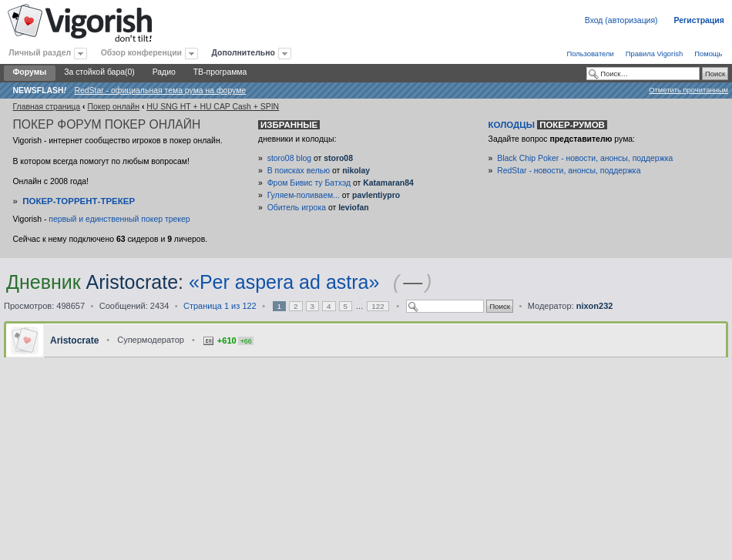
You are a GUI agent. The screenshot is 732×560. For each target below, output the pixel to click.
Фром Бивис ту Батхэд (309, 183)
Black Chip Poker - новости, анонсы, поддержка (585, 158)
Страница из (220, 306)
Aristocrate (132, 282)
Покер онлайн (113, 107)
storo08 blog (289, 158)
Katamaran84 (388, 183)
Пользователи (590, 54)
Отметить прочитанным (688, 90)
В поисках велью (299, 171)
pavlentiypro (376, 195)
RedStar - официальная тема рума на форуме (160, 91)
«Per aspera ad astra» (284, 282)
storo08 (338, 158)
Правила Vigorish (655, 54)
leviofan (353, 208)
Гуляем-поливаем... (304, 195)
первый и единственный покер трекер (119, 219)
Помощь (708, 54)
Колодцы (548, 125)
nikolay (356, 171)
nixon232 (595, 306)
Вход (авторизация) (621, 20)
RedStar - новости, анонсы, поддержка (569, 171)
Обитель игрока (297, 208)
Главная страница (46, 107)
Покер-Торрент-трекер (79, 201)
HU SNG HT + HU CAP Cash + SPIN (213, 107)
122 (378, 306)
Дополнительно (243, 53)
